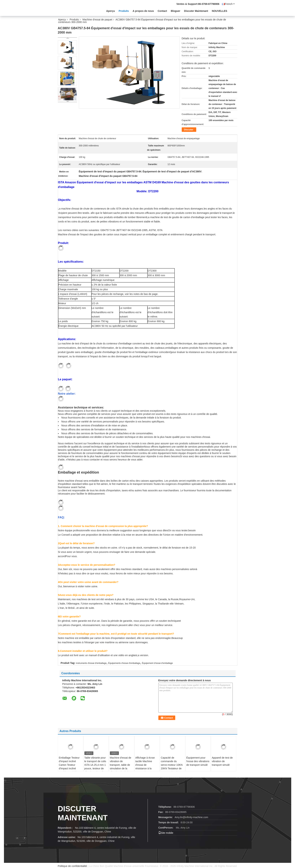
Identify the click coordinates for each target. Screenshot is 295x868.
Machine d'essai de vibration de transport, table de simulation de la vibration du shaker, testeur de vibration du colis (121, 768)
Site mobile (166, 833)
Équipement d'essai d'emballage (157, 663)
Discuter (189, 130)
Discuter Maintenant (196, 11)
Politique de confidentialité (72, 866)
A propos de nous (143, 11)
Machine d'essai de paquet (97, 20)
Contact (162, 11)
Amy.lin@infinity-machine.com (191, 817)
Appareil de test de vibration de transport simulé (222, 761)
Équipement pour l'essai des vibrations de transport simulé (198, 761)
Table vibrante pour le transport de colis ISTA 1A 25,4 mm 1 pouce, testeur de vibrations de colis (95, 765)
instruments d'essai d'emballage (91, 663)
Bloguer (176, 11)
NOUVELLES (220, 11)
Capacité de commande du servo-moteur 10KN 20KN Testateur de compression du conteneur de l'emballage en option (172, 770)
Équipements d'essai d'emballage (124, 663)
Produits (124, 11)
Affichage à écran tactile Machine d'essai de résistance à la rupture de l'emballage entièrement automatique (145, 770)
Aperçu (111, 11)
